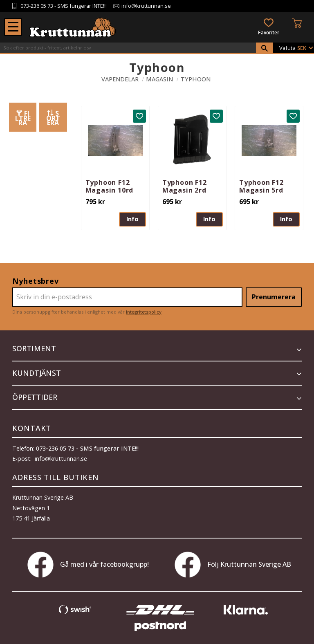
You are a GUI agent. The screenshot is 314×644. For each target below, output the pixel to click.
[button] (13, 27)
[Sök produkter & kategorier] (128, 48)
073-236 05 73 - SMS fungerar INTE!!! (87, 448)
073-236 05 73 (37, 6)
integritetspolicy (144, 312)
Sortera (53, 118)
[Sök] (265, 48)
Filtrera (23, 118)
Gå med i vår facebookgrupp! (88, 565)
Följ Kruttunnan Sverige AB (233, 565)
